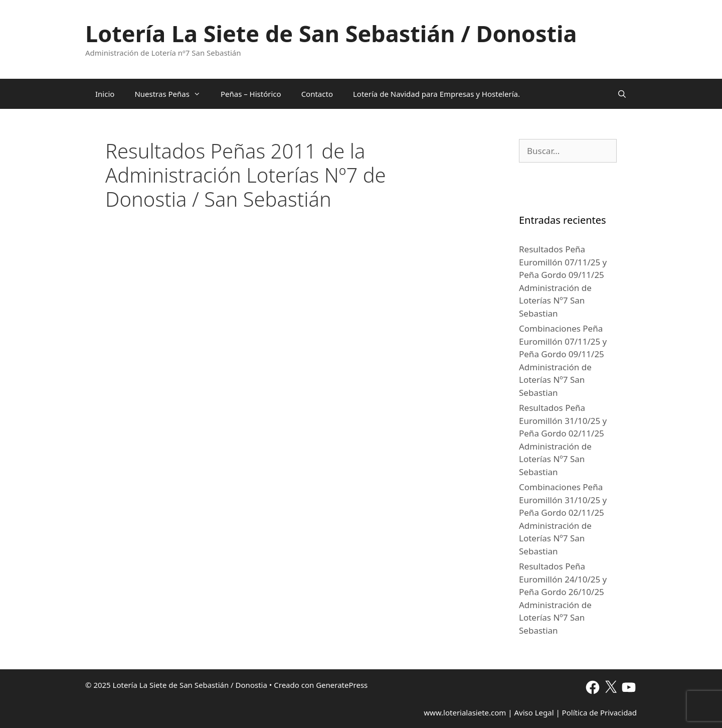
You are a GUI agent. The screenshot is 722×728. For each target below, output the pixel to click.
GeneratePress (342, 685)
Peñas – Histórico (251, 94)
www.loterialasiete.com (465, 712)
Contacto (317, 94)
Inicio (105, 94)
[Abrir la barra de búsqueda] (622, 94)
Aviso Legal (534, 712)
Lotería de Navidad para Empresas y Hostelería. (436, 94)
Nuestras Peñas (172, 94)
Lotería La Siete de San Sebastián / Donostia (331, 33)
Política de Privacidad (599, 712)
